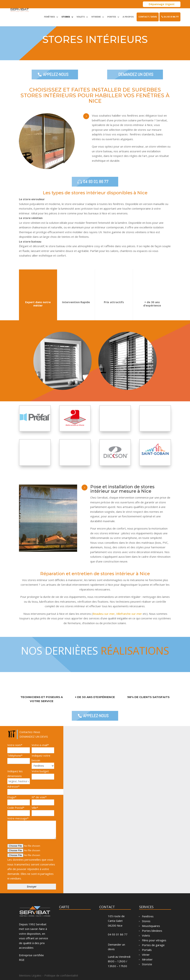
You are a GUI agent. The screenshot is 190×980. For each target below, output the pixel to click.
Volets (81, 15)
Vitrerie (96, 15)
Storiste (147, 971)
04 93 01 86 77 (170, 15)
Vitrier (146, 962)
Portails (147, 957)
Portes (112, 15)
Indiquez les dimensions (19, 783)
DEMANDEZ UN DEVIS (136, 78)
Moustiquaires (151, 933)
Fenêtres (49, 15)
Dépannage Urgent (162, 4)
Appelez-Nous (55, 78)
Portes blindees (152, 938)
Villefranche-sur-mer (129, 621)
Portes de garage (153, 952)
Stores (66, 15)
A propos (128, 15)
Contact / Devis (148, 15)
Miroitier (147, 967)
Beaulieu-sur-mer (104, 621)
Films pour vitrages (154, 947)
